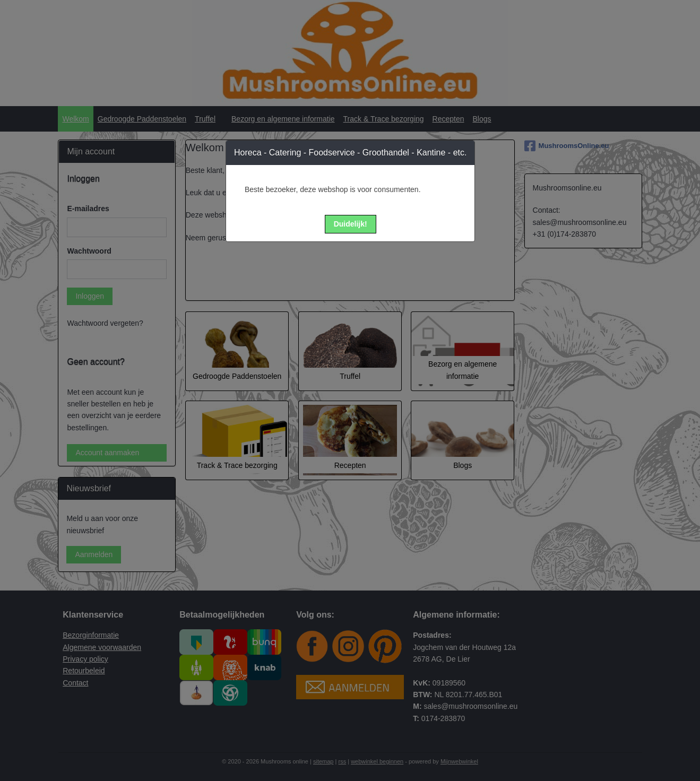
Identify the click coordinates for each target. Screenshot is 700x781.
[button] (351, 224)
